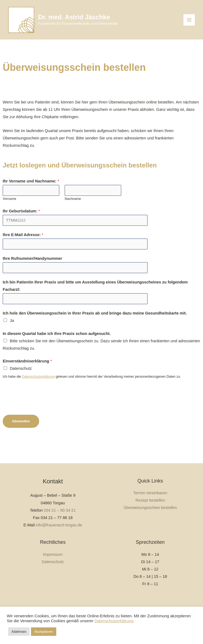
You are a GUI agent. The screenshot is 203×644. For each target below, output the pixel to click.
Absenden (21, 428)
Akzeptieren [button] (44, 632)
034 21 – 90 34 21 (60, 510)
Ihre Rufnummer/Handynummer (32, 265)
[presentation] (44, 402)
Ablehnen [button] (19, 632)
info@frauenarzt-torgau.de (59, 525)
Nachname (73, 205)
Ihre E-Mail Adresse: (23, 241)
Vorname (10, 205)
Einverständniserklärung (27, 368)
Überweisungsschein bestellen (150, 508)
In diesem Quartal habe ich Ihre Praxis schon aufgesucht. (57, 340)
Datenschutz (21, 375)
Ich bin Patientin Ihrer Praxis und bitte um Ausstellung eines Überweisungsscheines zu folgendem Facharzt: (95, 292)
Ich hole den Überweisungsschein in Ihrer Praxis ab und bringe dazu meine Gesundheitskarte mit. (95, 320)
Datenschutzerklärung (38, 383)
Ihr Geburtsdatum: (21, 218)
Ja (12, 327)
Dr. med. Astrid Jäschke (87, 20)
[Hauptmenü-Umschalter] (189, 23)
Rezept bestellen (150, 500)
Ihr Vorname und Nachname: (31, 188)
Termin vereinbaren (150, 493)
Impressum (53, 554)
